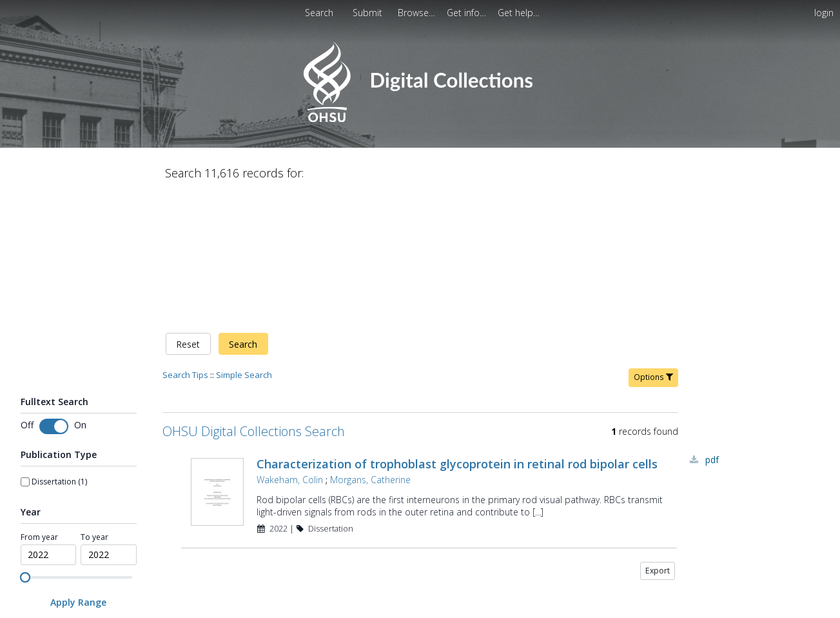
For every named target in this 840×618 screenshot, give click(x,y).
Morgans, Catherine (370, 344)
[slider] (25, 443)
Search (243, 209)
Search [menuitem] (319, 13)
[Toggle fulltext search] (54, 292)
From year (39, 402)
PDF (712, 324)
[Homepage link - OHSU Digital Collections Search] (420, 119)
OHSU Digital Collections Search (254, 296)
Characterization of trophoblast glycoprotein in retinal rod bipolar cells (457, 328)
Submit (369, 13)
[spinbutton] (49, 419)
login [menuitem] (824, 13)
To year (94, 402)
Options (653, 242)
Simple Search (244, 239)
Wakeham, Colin (290, 344)
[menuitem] (418, 13)
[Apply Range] (79, 467)
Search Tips (185, 239)
